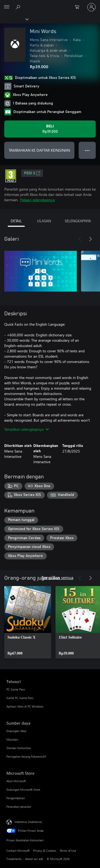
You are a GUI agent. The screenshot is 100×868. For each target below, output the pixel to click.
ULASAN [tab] (44, 221)
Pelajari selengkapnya (37, 200)
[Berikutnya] (90, 239)
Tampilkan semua (57, 577)
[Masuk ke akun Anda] (91, 7)
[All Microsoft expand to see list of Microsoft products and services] (7, 7)
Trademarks (14, 859)
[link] (28, 622)
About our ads (34, 859)
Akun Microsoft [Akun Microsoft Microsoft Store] (16, 781)
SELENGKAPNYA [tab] (78, 221)
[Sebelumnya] (80, 239)
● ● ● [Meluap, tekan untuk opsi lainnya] (87, 150)
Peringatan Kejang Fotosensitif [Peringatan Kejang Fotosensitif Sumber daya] (26, 756)
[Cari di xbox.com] (19, 7)
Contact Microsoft (18, 851)
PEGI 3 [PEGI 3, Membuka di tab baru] (32, 173)
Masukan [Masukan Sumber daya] (12, 739)
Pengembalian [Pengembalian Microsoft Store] (16, 798)
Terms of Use (68, 851)
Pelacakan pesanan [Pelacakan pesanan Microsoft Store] (19, 807)
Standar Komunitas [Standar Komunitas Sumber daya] (19, 748)
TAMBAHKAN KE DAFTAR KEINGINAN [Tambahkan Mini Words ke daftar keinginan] (39, 150)
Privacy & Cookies (45, 851)
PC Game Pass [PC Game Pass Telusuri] (16, 689)
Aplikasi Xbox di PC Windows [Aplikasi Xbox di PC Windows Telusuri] (25, 706)
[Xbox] (14, 19)
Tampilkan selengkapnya (27, 429)
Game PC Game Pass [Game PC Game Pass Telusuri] (20, 698)
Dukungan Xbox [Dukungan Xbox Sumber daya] (16, 731)
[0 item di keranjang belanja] (79, 7)
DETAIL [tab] (16, 221)
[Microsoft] (50, 4)
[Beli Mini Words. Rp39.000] (50, 129)
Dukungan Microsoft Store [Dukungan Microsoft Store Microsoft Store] (23, 790)
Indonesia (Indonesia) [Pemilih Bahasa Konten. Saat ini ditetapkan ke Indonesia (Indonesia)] (28, 821)
